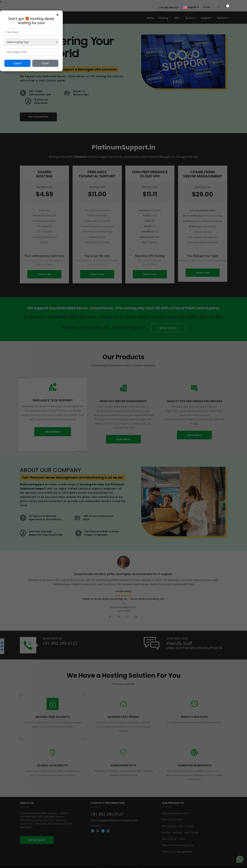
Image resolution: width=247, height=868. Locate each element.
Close (45, 63)
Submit (18, 63)
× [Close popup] (58, 15)
